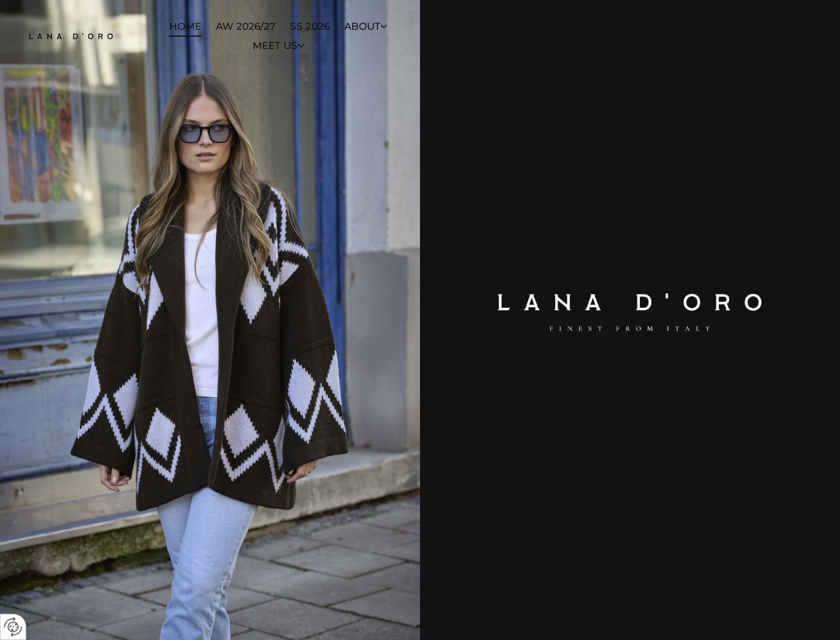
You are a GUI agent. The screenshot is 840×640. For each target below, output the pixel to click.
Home (185, 26)
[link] (358, 27)
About (362, 26)
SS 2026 (310, 26)
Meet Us (275, 46)
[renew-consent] (13, 627)
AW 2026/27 (246, 26)
